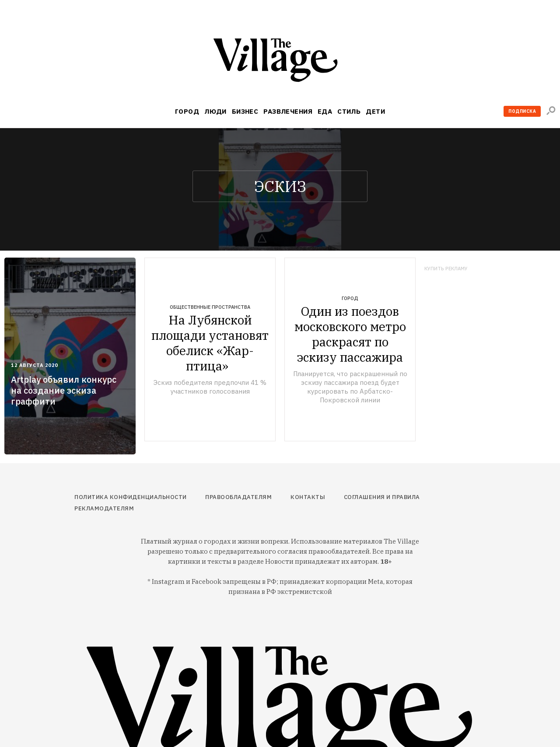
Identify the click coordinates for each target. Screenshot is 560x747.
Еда (325, 111)
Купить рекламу (446, 269)
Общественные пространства (210, 307)
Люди (215, 111)
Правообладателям (238, 497)
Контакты (308, 497)
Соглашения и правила (382, 497)
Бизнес (245, 111)
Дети (375, 111)
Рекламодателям (104, 508)
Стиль (349, 111)
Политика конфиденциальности (131, 497)
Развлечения (288, 111)
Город (187, 111)
